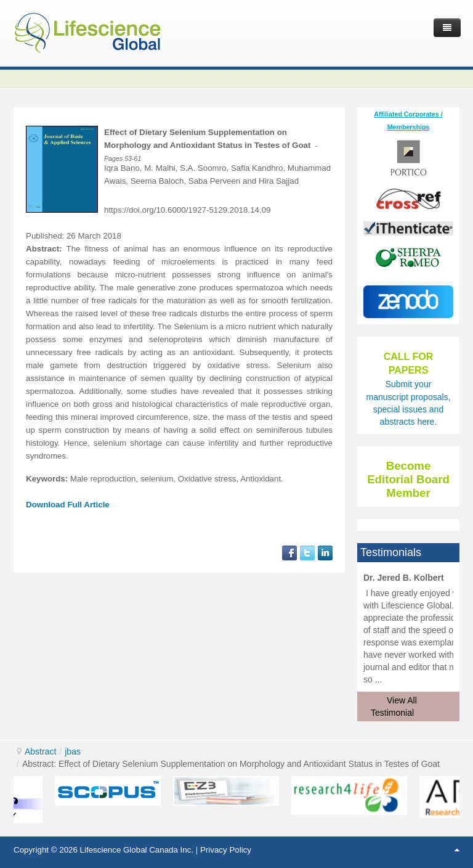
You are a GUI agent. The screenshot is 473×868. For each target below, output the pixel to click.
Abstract (40, 751)
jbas (73, 751)
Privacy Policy (226, 850)
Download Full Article (68, 505)
